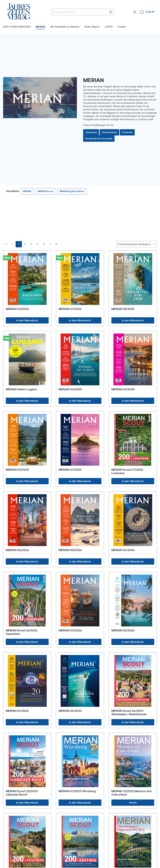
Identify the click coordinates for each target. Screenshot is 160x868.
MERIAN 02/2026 (17, 309)
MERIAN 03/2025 (123, 389)
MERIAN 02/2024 (123, 630)
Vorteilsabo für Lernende (99, 139)
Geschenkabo (109, 132)
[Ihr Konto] (135, 12)
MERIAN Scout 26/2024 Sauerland (22, 632)
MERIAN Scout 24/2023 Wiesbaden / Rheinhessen (129, 712)
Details (133, 803)
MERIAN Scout (45, 191)
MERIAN (27, 191)
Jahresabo (91, 132)
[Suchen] (110, 12)
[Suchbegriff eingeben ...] (79, 12)
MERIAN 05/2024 (70, 550)
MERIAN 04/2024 (123, 550)
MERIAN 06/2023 (70, 711)
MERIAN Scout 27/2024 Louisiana (127, 471)
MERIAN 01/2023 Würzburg (77, 791)
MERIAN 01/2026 (70, 309)
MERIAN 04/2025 (70, 389)
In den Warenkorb (27, 320)
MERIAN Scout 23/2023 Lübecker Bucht (22, 793)
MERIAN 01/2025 (70, 470)
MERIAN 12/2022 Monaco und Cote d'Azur (131, 793)
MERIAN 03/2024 (70, 630)
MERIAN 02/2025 (17, 470)
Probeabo (127, 132)
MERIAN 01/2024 (17, 711)
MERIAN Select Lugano (21, 389)
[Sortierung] (137, 244)
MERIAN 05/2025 (123, 309)
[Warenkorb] (148, 12)
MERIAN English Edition (72, 191)
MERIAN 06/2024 (17, 550)
